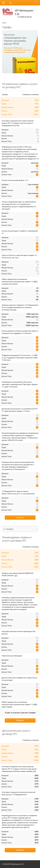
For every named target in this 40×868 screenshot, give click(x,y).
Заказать (20, 517)
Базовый (5, 100)
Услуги (4, 23)
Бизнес (5, 111)
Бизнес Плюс (7, 114)
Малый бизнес (8, 107)
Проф (4, 104)
